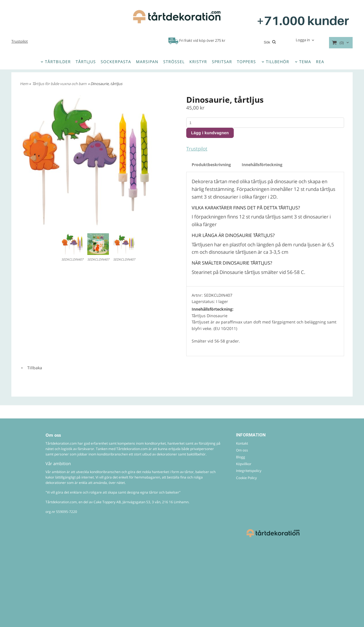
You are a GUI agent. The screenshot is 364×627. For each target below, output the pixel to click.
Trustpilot (20, 41)
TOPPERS (246, 62)
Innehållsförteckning (262, 165)
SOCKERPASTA (116, 62)
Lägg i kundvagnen (210, 133)
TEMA (305, 62)
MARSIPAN (147, 62)
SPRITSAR (222, 62)
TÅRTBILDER (58, 62)
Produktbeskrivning (211, 165)
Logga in (303, 40)
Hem (24, 84)
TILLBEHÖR (278, 62)
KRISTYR (198, 62)
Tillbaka (31, 368)
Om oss (242, 450)
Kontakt (242, 443)
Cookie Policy (246, 478)
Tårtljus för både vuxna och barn (59, 84)
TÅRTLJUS (86, 62)
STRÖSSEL (174, 62)
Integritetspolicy (249, 471)
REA (320, 62)
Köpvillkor (244, 464)
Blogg (241, 457)
